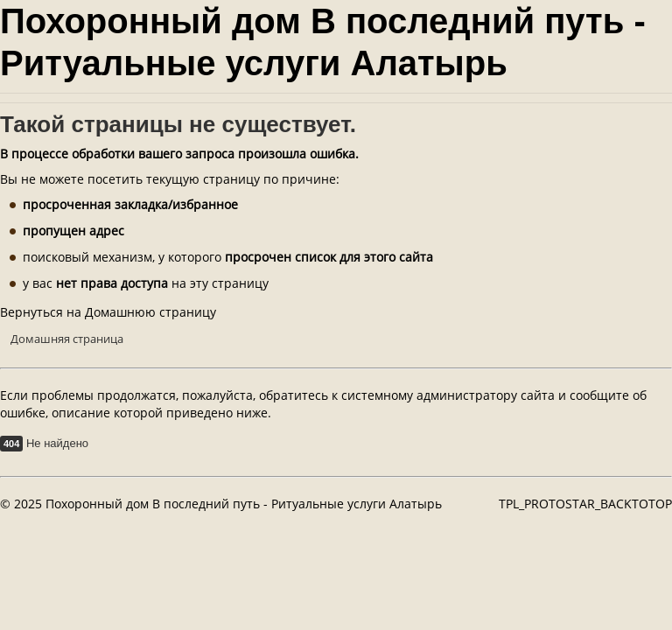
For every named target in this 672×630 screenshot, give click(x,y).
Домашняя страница (67, 339)
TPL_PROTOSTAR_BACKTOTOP (585, 504)
